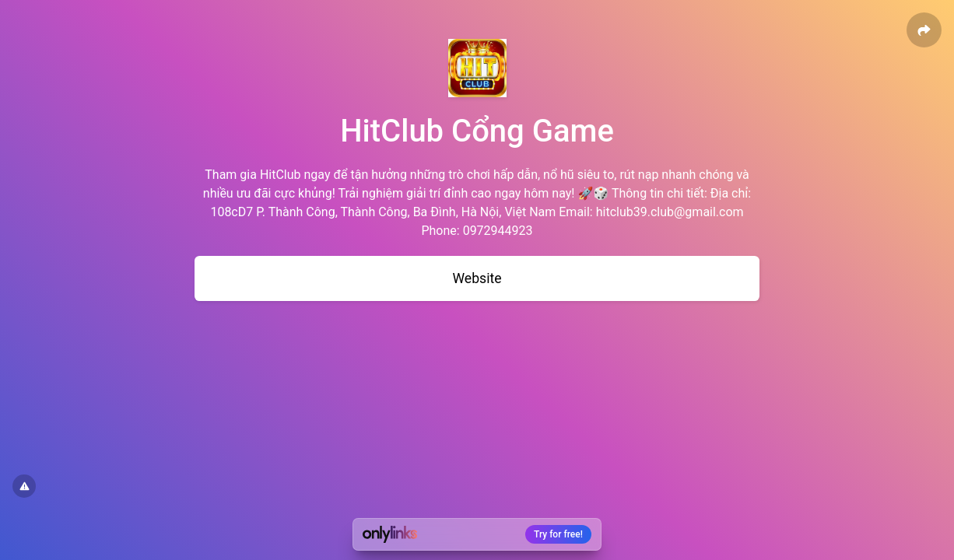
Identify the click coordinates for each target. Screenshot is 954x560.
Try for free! (558, 534)
